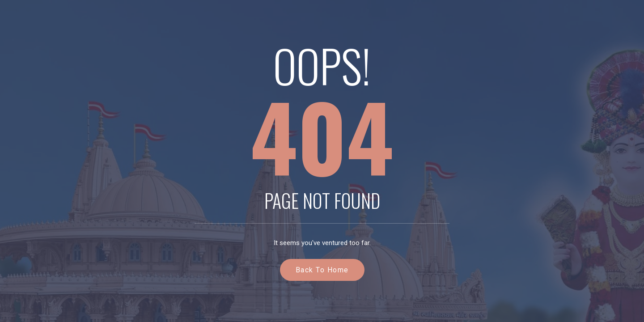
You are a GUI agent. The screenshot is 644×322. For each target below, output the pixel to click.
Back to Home (322, 270)
